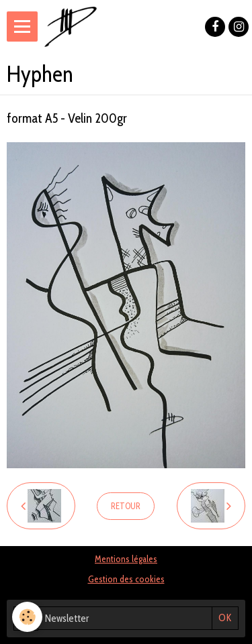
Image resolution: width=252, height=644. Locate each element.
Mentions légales (126, 559)
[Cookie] (27, 617)
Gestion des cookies (126, 579)
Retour (126, 506)
